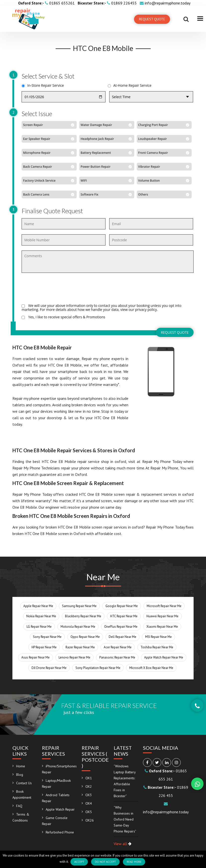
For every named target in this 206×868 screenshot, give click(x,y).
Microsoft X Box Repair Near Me (151, 668)
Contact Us (24, 783)
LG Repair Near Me (39, 627)
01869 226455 (108, 3)
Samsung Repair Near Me (79, 606)
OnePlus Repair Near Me (121, 627)
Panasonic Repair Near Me (117, 657)
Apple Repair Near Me (38, 606)
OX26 (90, 820)
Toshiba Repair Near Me (157, 647)
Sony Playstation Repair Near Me (98, 668)
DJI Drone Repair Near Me (49, 668)
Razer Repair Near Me (80, 647)
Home (21, 766)
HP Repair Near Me (44, 647)
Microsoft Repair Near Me (164, 606)
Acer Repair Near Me (118, 647)
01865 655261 (47, 3)
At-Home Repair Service (130, 85)
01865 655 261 (166, 775)
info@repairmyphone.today (165, 3)
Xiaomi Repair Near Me (162, 627)
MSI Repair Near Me (158, 637)
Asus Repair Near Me (35, 657)
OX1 (89, 778)
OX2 (89, 786)
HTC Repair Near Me (124, 616)
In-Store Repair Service (43, 85)
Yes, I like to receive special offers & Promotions (63, 317)
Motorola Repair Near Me (78, 627)
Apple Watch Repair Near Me (164, 657)
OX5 (89, 812)
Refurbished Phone (60, 832)
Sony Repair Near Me (47, 637)
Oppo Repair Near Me (85, 637)
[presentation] (59, 289)
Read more (134, 862)
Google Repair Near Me (122, 606)
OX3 (89, 795)
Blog (20, 775)
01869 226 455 (166, 791)
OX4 (89, 803)
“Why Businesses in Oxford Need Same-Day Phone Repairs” (125, 819)
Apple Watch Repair (60, 809)
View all (123, 844)
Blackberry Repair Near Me (83, 616)
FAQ (19, 806)
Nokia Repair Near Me (41, 616)
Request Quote (152, 19)
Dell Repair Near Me (122, 637)
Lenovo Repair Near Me (74, 657)
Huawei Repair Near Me (162, 616)
